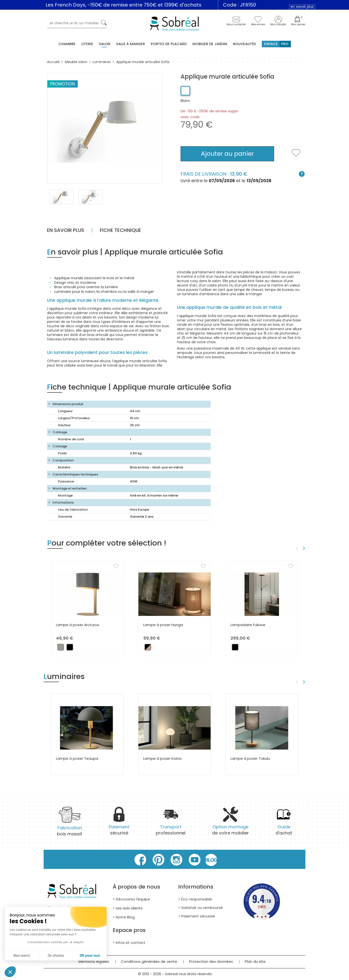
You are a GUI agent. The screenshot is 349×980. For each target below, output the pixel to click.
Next (305, 548)
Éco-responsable (197, 899)
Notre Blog (125, 917)
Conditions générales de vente (149, 961)
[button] (10, 972)
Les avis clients (129, 908)
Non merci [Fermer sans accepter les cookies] (22, 956)
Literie (87, 44)
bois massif (70, 825)
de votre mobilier (230, 824)
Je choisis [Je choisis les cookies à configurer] (56, 956)
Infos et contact (131, 943)
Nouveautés (244, 44)
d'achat (284, 824)
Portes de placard (169, 44)
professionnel (171, 824)
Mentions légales (94, 961)
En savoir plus (66, 230)
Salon (105, 44)
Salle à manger (131, 44)
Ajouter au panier (227, 154)
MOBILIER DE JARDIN (210, 44)
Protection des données (211, 961)
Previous (296, 548)
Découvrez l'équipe (133, 899)
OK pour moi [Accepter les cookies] (90, 956)
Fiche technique (120, 230)
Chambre (67, 44)
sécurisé (119, 824)
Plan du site (255, 961)
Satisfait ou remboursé (202, 908)
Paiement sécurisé (198, 916)
